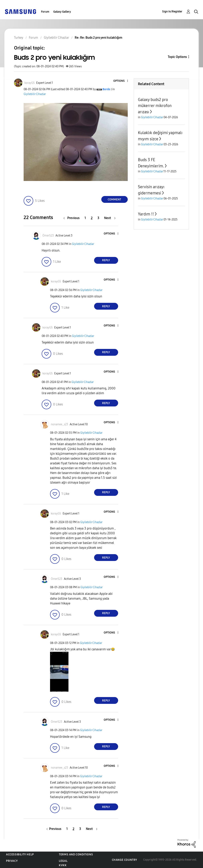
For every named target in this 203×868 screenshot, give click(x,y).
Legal (63, 861)
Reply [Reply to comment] (106, 260)
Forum (45, 12)
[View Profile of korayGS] (30, 83)
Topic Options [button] (177, 57)
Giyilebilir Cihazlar (35, 94)
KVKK (63, 865)
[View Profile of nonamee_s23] (59, 424)
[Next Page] (110, 218)
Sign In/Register (172, 12)
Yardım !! (146, 214)
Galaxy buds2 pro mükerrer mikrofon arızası (155, 106)
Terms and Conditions (76, 854)
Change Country (125, 860)
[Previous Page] (72, 218)
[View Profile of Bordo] (106, 89)
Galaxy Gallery (62, 12)
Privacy (12, 861)
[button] (121, 81)
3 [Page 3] (98, 218)
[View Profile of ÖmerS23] (48, 236)
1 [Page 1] (85, 218)
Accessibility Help (20, 854)
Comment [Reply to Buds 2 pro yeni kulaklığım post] (114, 200)
